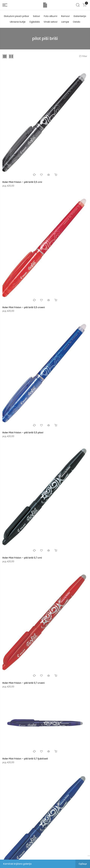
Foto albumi (51, 16)
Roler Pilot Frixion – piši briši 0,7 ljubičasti (25, 758)
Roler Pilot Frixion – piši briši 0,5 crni (22, 182)
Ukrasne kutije (18, 22)
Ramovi (65, 16)
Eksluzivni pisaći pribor (16, 16)
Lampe (65, 22)
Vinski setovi (51, 22)
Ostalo (77, 22)
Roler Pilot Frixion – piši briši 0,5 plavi (23, 432)
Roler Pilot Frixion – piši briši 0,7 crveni (24, 682)
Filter (83, 56)
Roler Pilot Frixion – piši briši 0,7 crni (22, 557)
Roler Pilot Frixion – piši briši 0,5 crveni (24, 307)
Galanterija (80, 16)
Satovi (36, 16)
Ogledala (35, 22)
